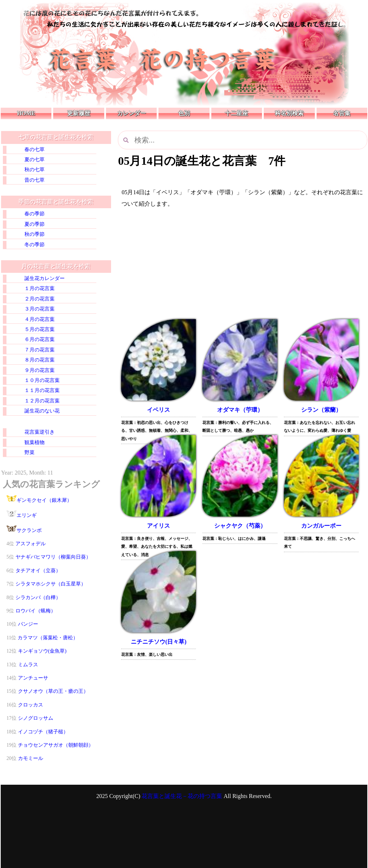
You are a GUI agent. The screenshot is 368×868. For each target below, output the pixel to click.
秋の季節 (34, 234)
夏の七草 (34, 160)
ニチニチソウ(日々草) (159, 642)
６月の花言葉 (40, 339)
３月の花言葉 (40, 309)
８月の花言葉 (40, 360)
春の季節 (34, 214)
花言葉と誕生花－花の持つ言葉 (182, 796)
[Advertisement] (243, 266)
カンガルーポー (321, 526)
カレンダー (132, 113)
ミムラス (28, 665)
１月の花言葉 (40, 288)
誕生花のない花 (42, 411)
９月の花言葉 (40, 370)
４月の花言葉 (40, 319)
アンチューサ (33, 678)
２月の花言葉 (40, 299)
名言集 (342, 113)
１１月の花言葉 (42, 390)
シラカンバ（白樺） (38, 598)
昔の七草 (34, 180)
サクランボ (29, 530)
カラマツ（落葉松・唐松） (48, 638)
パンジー (28, 624)
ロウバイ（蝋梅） (36, 611)
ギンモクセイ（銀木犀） (44, 500)
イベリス (158, 410)
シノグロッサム (36, 718)
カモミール (31, 758)
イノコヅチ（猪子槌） (43, 732)
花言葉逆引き (40, 432)
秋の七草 (34, 170)
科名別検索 (289, 113)
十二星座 (236, 113)
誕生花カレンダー (45, 278)
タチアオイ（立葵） (38, 571)
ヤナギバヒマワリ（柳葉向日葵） (53, 557)
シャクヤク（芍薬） (240, 526)
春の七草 (34, 150)
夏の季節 (34, 224)
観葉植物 (34, 442)
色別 (184, 113)
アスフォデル (31, 544)
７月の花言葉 (40, 350)
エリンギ (27, 515)
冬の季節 (34, 245)
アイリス (158, 526)
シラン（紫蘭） (321, 410)
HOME (26, 113)
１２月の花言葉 (42, 401)
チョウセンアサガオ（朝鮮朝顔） (56, 745)
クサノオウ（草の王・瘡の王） (53, 691)
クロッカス (31, 705)
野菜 (29, 452)
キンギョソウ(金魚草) (42, 651)
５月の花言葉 (40, 329)
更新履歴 (79, 113)
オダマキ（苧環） (240, 410)
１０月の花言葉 (42, 380)
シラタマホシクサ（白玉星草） (51, 584)
